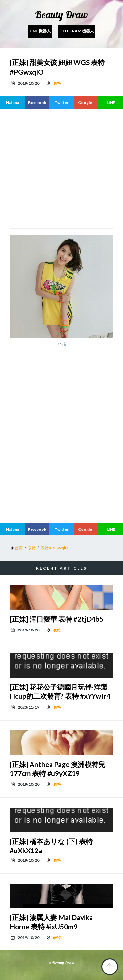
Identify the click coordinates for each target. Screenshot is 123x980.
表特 (57, 83)
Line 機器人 (40, 31)
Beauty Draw (61, 15)
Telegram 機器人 (77, 31)
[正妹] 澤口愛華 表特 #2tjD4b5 (57, 619)
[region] (61, 168)
